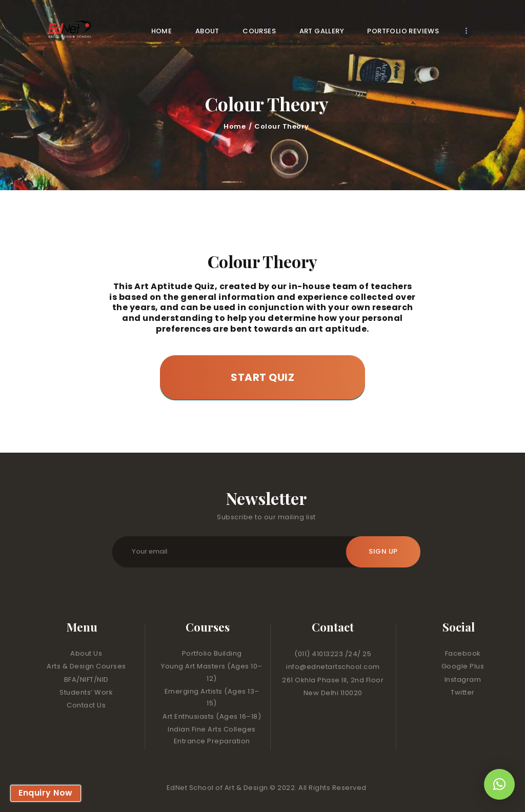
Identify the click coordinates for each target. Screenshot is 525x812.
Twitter (463, 692)
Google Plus (463, 666)
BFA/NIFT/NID (86, 679)
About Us (86, 653)
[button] (499, 784)
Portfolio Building (212, 653)
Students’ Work (86, 692)
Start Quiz (262, 377)
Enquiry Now (46, 793)
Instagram (463, 679)
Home (235, 126)
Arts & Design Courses (86, 666)
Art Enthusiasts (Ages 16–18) (212, 716)
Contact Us (86, 705)
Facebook (463, 653)
